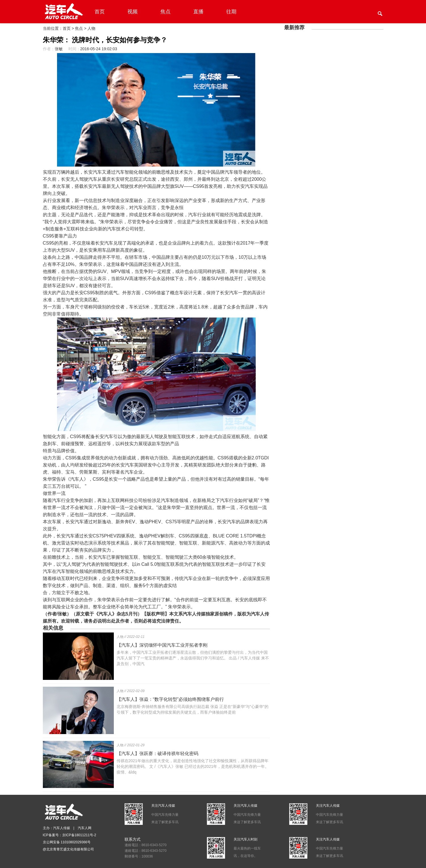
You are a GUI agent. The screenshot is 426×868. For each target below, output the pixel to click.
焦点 (165, 12)
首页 (100, 12)
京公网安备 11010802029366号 (67, 842)
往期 (231, 12)
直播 (198, 12)
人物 (91, 28)
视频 (133, 12)
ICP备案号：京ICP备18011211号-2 (70, 835)
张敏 (59, 49)
